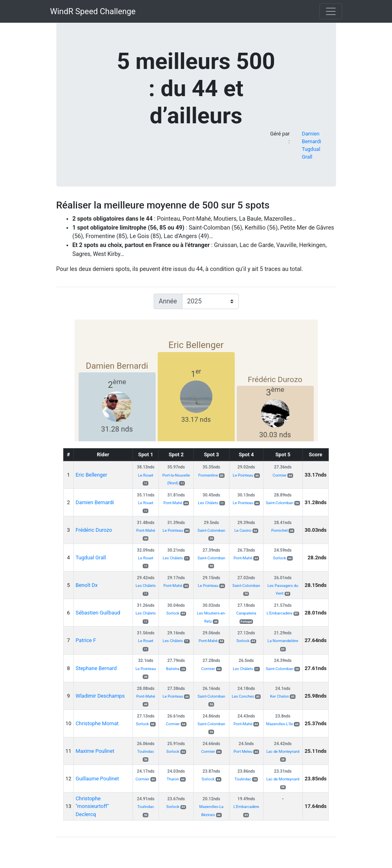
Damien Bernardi (95, 502)
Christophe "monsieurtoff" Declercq (92, 806)
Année (168, 301)
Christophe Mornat (97, 723)
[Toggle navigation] (331, 11)
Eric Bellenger (92, 475)
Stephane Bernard (96, 668)
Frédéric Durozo (94, 530)
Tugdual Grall (91, 558)
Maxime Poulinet (95, 751)
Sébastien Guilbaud (98, 613)
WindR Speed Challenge (93, 11)
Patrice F (86, 640)
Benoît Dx (87, 585)
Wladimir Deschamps (100, 696)
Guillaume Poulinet (97, 779)
